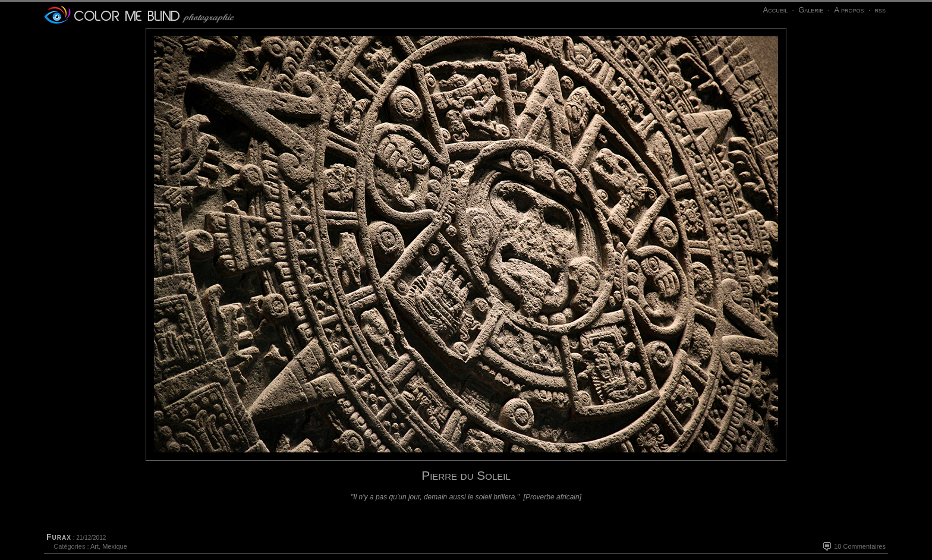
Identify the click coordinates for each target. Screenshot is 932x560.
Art (95, 546)
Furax (59, 537)
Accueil (775, 10)
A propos (849, 10)
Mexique (115, 546)
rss (880, 10)
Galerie (811, 10)
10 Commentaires (860, 546)
